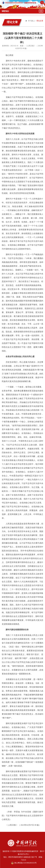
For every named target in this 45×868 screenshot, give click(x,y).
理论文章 (40, 21)
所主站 (41, 5)
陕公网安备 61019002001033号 (24, 863)
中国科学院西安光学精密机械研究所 (25, 851)
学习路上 (31, 21)
